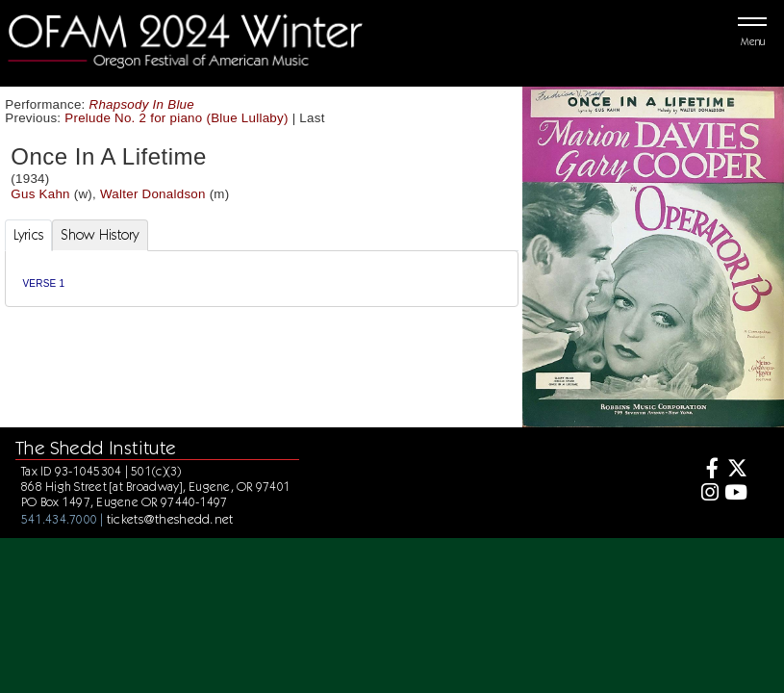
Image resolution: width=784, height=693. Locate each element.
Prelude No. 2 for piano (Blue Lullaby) (176, 118)
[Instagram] (708, 494)
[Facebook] (708, 470)
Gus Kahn (40, 194)
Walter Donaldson (153, 194)
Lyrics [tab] (29, 235)
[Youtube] (735, 494)
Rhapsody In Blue (142, 104)
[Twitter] (735, 470)
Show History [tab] (100, 235)
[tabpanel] (262, 279)
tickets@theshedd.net (170, 519)
